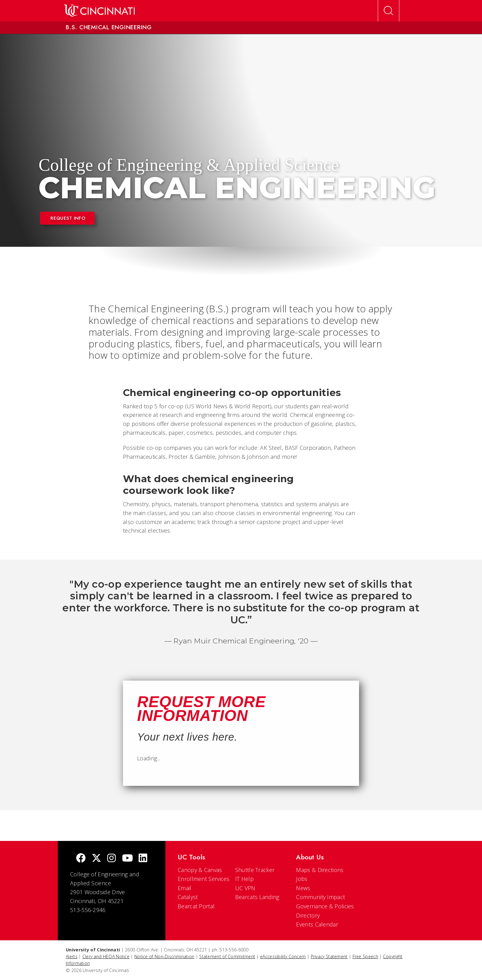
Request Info (68, 218)
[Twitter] (97, 859)
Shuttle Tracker (255, 870)
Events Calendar (317, 924)
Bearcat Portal (196, 906)
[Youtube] (127, 859)
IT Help (244, 879)
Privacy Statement (329, 956)
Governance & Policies (325, 906)
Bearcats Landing (257, 897)
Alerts (72, 956)
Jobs (302, 879)
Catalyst (188, 897)
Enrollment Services (204, 879)
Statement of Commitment (227, 956)
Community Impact (320, 897)
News (303, 888)
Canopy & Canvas (200, 870)
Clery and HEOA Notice (106, 956)
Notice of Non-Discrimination (164, 956)
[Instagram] (112, 859)
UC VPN (245, 888)
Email (185, 888)
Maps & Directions (320, 870)
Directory (308, 915)
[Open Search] (389, 11)
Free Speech (365, 956)
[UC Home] (99, 11)
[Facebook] (81, 859)
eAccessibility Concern (283, 956)
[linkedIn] (143, 859)
